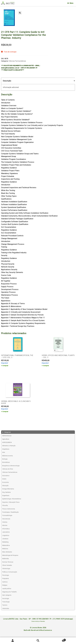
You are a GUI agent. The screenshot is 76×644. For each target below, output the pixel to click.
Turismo (5, 605)
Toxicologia (6, 602)
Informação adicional (11, 87)
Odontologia (6, 569)
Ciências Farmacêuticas (17, 61)
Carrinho (58, 639)
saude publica (7, 589)
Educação (5, 486)
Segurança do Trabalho (10, 592)
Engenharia (6, 495)
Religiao (5, 585)
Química (5, 582)
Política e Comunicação (10, 572)
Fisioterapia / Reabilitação (11, 512)
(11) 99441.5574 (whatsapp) (63, 619)
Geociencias (6, 519)
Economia (5, 482)
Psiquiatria (6, 578)
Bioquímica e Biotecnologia (11, 466)
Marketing (5, 542)
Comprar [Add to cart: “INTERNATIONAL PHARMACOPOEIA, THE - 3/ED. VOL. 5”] (5, 366)
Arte (4, 452)
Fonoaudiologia (7, 515)
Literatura (5, 539)
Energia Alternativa (8, 489)
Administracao (7, 436)
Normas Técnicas (8, 562)
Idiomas (5, 525)
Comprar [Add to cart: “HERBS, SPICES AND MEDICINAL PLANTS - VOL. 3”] (46, 366)
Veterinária (6, 608)
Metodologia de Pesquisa (10, 555)
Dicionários (6, 476)
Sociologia (6, 598)
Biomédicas (6, 462)
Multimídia (6, 559)
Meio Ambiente (7, 552)
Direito (4, 479)
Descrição (7, 81)
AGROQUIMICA (7, 442)
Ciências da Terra (8, 469)
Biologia (5, 459)
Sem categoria (7, 595)
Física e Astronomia (9, 509)
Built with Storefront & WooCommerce (38, 630)
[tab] (38, 81)
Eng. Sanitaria (6, 492)
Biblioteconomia (8, 456)
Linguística (6, 535)
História (5, 522)
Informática (6, 529)
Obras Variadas (7, 565)
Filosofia (5, 505)
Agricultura (6, 439)
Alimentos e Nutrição (9, 446)
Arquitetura (6, 449)
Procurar (38, 641)
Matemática (6, 545)
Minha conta (13, 641)
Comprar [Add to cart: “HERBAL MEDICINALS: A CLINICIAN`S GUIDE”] (5, 411)
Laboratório (6, 532)
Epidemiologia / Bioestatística (12, 499)
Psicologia (6, 575)
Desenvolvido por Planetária (38, 621)
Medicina (5, 549)
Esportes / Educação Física (11, 502)
